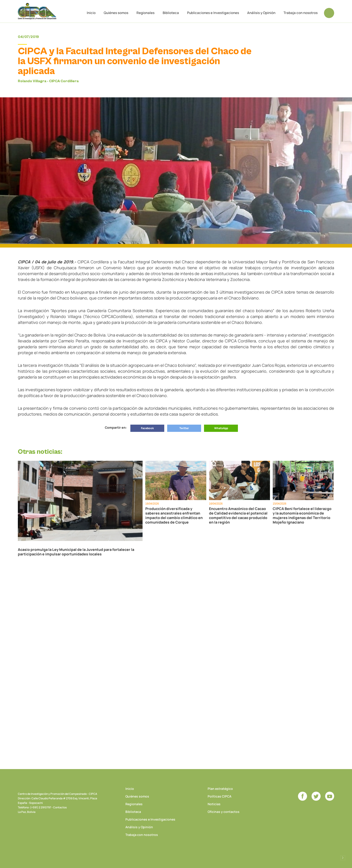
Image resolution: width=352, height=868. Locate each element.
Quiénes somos (116, 13)
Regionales (145, 13)
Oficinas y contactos (224, 812)
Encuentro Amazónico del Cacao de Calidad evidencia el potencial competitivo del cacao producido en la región (238, 515)
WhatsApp (221, 428)
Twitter (184, 428)
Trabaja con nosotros (301, 13)
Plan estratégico (220, 789)
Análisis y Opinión (261, 13)
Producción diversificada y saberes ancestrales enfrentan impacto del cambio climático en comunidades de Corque (174, 515)
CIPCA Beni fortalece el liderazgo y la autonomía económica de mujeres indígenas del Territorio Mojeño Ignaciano (302, 515)
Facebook (147, 428)
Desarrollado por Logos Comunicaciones (343, 858)
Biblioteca (171, 13)
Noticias (214, 804)
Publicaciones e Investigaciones (213, 13)
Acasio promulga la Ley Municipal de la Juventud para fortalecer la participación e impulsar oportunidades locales (76, 552)
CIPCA (37, 11)
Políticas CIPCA (219, 796)
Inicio (91, 13)
